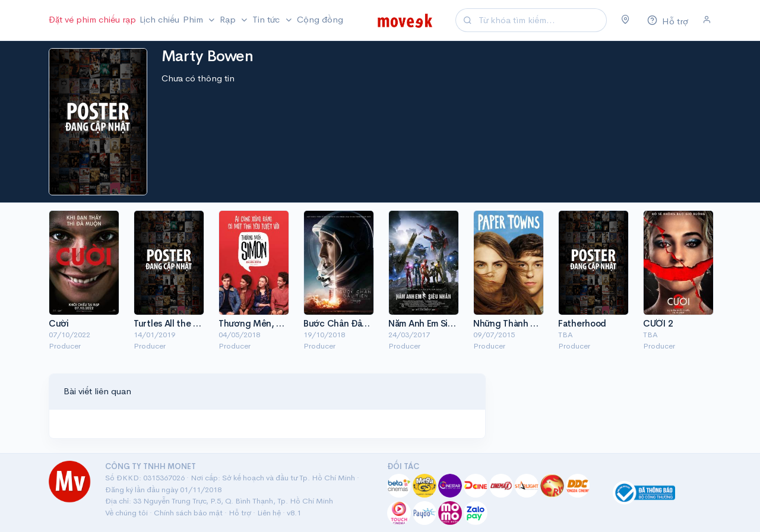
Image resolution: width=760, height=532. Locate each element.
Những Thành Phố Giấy (520, 323)
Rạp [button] (229, 19)
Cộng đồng (320, 19)
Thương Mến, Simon (260, 323)
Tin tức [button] (267, 19)
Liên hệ (269, 513)
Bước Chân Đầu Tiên (345, 323)
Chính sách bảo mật (188, 513)
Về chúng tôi (126, 513)
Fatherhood (582, 323)
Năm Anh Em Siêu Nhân (435, 323)
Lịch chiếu (159, 19)
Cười (59, 323)
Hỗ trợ (240, 513)
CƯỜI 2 (658, 323)
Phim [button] (194, 19)
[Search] (541, 20)
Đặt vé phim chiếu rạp (92, 19)
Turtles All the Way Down (185, 323)
